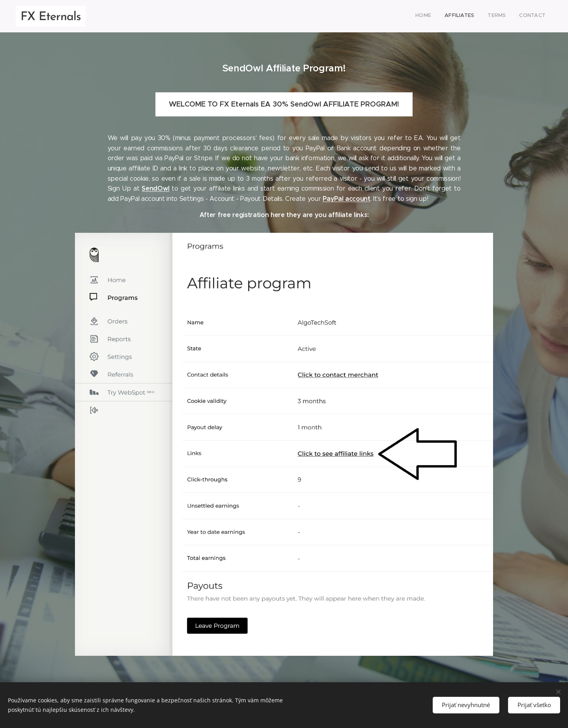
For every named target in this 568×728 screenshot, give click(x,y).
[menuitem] (505, 16)
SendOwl (155, 188)
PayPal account (347, 199)
